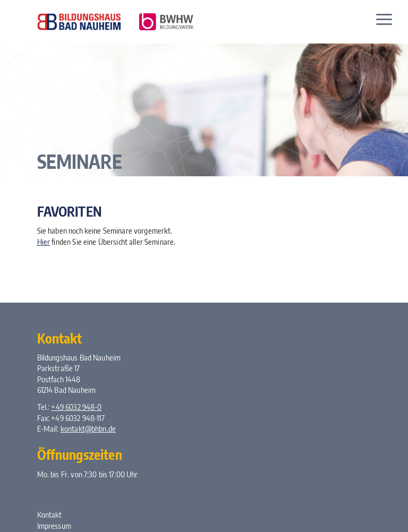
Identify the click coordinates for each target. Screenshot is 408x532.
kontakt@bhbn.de (88, 428)
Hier (44, 242)
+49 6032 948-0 (76, 407)
